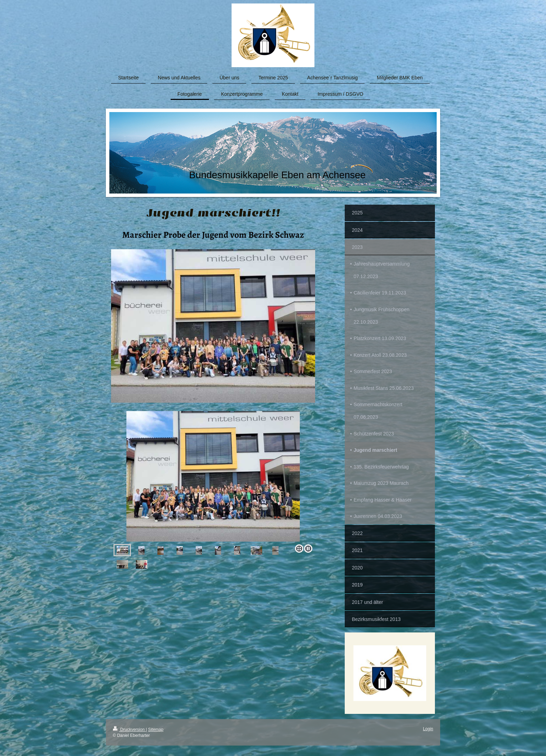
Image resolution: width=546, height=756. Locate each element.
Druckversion (129, 730)
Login (428, 729)
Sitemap (156, 730)
